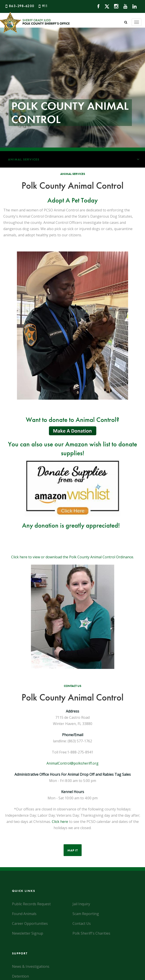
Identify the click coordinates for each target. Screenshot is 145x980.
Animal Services (77, 159)
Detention (20, 976)
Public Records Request (31, 904)
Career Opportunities (30, 923)
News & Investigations (31, 966)
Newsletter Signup (28, 933)
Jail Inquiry (81, 904)
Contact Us (82, 923)
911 (45, 6)
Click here (60, 822)
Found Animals (24, 914)
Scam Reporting (86, 914)
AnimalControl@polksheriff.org (72, 763)
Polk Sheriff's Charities (91, 933)
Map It (73, 850)
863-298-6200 (22, 6)
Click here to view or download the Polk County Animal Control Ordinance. (72, 557)
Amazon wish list (88, 444)
